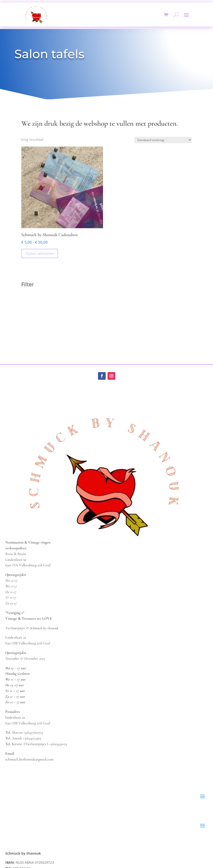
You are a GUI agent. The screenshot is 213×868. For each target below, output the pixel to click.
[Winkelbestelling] (163, 140)
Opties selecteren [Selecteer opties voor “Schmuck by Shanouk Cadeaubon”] (40, 253)
